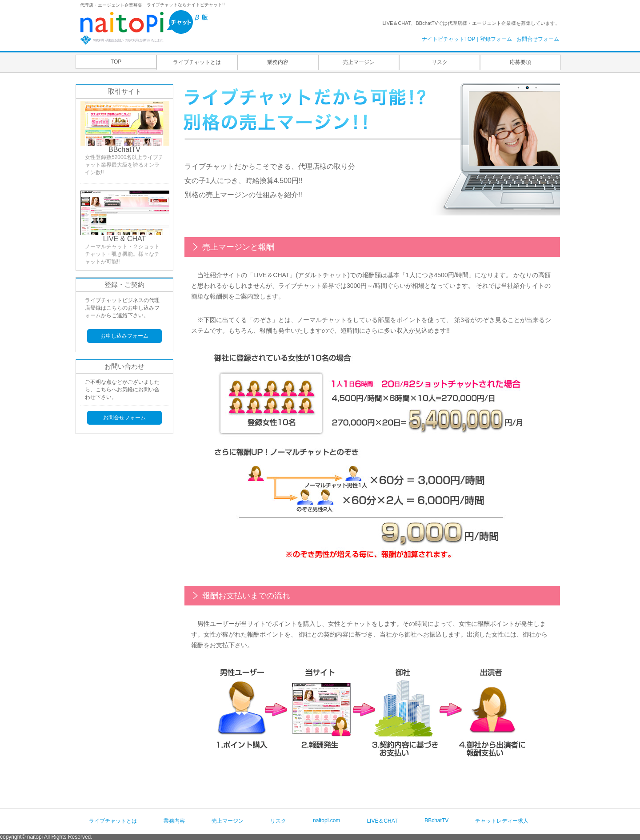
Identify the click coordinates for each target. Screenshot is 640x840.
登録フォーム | (497, 39)
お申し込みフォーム (124, 336)
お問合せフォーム (538, 39)
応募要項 (520, 62)
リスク (440, 62)
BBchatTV (124, 149)
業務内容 (278, 62)
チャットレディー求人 (502, 821)
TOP (116, 62)
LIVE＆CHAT (382, 821)
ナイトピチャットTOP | (450, 39)
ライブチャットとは (197, 62)
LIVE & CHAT (125, 239)
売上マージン (359, 62)
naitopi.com (326, 820)
